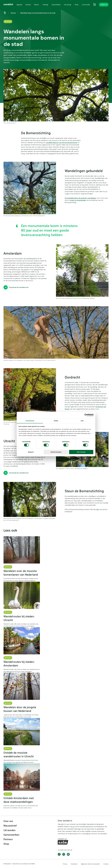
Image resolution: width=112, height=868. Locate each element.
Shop (6, 844)
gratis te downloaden (78, 200)
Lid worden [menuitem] (86, 5)
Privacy (65, 864)
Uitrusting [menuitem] (68, 5)
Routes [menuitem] (28, 5)
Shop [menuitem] (77, 5)
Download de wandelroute (19, 287)
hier (98, 509)
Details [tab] (56, 421)
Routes (13, 13)
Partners (8, 839)
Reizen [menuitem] (37, 5)
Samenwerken (11, 835)
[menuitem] (8, 4)
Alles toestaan (81, 452)
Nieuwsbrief (10, 826)
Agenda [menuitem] (19, 5)
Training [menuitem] (45, 5)
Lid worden (9, 830)
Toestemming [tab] (30, 421)
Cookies (106, 864)
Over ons (8, 821)
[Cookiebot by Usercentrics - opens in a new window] (86, 415)
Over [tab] (82, 421)
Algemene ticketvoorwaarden (90, 864)
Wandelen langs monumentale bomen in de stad (38, 13)
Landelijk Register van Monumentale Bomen (62, 143)
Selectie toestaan (56, 452)
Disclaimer (74, 864)
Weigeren (31, 452)
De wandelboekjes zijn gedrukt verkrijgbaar (80, 198)
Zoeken (103, 5)
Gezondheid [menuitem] (56, 5)
